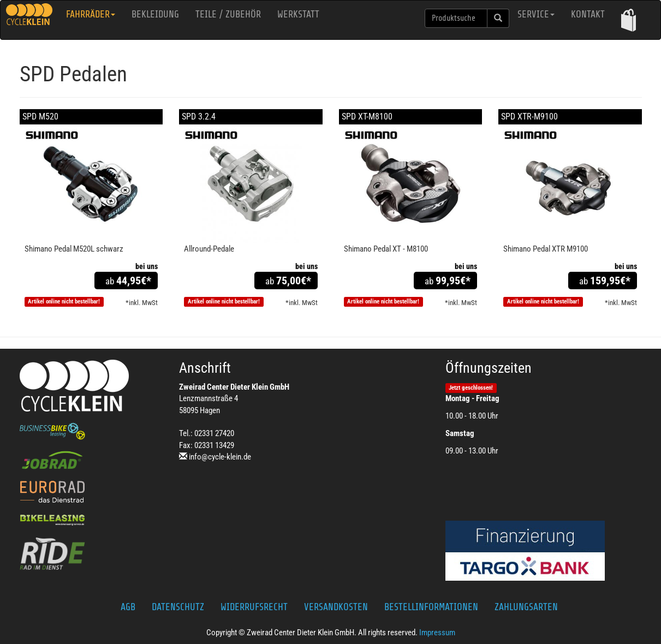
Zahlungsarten (526, 607)
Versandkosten (336, 607)
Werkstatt (298, 14)
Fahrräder (91, 14)
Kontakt (588, 14)
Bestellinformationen (431, 607)
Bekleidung (155, 14)
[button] (629, 20)
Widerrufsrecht (254, 607)
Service (536, 14)
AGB (128, 607)
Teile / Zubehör (228, 14)
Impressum (437, 633)
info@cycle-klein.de (220, 457)
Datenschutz (178, 607)
